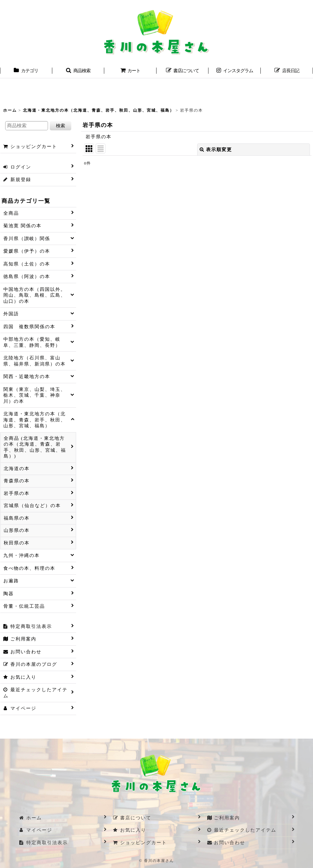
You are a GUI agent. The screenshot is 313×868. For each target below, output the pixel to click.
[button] (78, 71)
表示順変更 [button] (216, 150)
